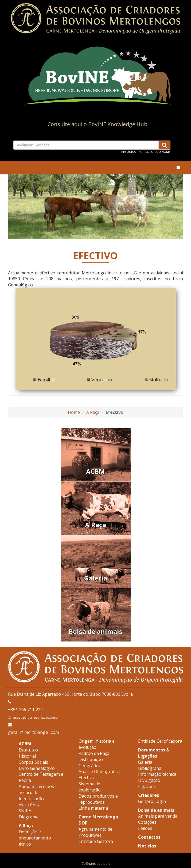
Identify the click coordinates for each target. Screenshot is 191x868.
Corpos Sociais (33, 762)
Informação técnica (157, 774)
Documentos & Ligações (154, 753)
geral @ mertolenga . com (34, 732)
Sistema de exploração (90, 787)
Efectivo (86, 778)
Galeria (145, 762)
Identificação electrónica (31, 802)
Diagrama (29, 817)
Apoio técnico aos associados (36, 789)
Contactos (149, 837)
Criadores (149, 795)
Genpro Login (152, 801)
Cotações (147, 822)
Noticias (147, 846)
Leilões (145, 828)
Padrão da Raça (94, 753)
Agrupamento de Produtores (96, 832)
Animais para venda (158, 816)
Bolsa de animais (156, 810)
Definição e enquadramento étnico (35, 838)
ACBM (25, 744)
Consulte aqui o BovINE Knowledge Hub (98, 124)
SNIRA (25, 811)
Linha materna (93, 808)
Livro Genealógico (37, 768)
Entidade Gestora (96, 841)
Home (74, 412)
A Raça (93, 412)
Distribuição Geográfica (91, 763)
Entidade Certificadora (160, 741)
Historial (27, 756)
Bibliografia (150, 768)
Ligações (147, 786)
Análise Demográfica (99, 771)
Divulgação (149, 780)
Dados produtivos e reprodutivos (98, 799)
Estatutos (28, 750)
